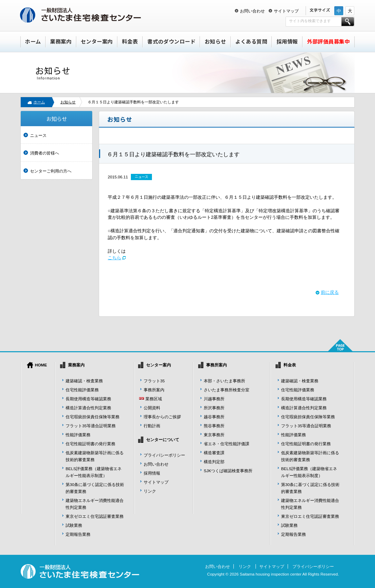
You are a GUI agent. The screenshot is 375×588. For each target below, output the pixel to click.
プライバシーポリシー (164, 455)
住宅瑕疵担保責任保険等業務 (93, 417)
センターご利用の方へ (51, 171)
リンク (150, 491)
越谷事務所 (214, 417)
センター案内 (97, 41)
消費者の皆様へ (45, 153)
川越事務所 (214, 399)
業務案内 (61, 41)
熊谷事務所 (214, 426)
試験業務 (74, 525)
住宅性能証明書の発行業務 (90, 444)
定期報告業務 (78, 534)
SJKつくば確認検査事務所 (228, 471)
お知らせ (215, 41)
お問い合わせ (252, 11)
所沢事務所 (214, 408)
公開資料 (152, 408)
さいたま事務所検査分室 (227, 390)
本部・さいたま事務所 (224, 381)
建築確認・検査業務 (84, 381)
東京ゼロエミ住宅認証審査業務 (95, 516)
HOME (41, 365)
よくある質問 (251, 41)
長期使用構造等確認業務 (88, 399)
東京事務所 (214, 435)
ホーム (33, 41)
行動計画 (152, 426)
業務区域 (154, 399)
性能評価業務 (78, 435)
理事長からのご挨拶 (162, 417)
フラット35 (154, 381)
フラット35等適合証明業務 (91, 426)
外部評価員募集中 (328, 41)
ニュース (38, 135)
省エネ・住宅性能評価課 (227, 444)
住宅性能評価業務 (82, 390)
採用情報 (287, 41)
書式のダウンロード (172, 41)
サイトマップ (286, 11)
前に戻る (330, 292)
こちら (114, 258)
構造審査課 (214, 453)
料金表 (130, 41)
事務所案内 (154, 390)
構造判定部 (214, 462)
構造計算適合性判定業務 (88, 408)
